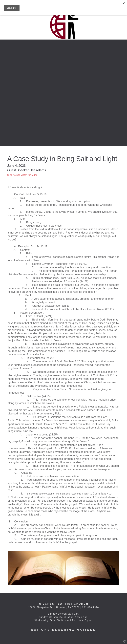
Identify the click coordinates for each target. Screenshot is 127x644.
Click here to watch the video (22, 175)
